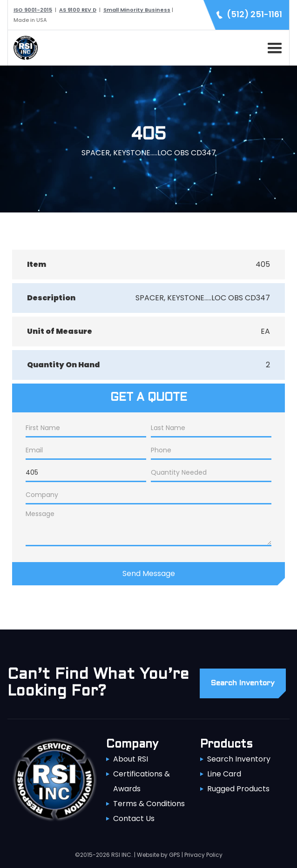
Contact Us (134, 818)
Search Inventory (239, 759)
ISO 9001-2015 (33, 10)
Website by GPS (159, 855)
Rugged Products (238, 789)
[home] (23, 48)
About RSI (131, 759)
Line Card (224, 774)
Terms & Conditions (149, 804)
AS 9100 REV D (78, 10)
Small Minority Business (137, 10)
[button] (273, 46)
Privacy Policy (203, 855)
